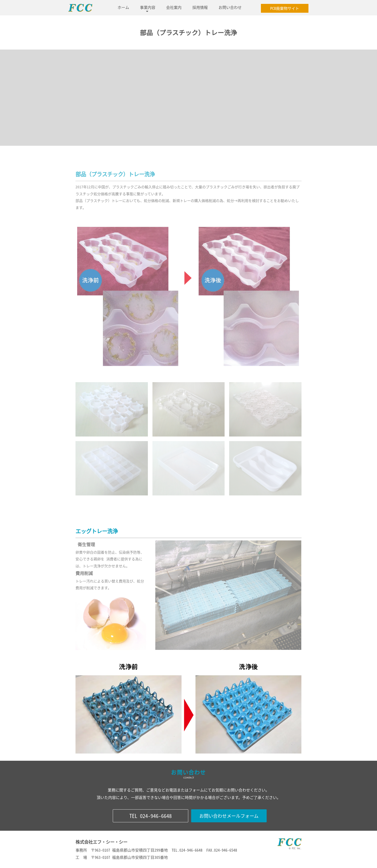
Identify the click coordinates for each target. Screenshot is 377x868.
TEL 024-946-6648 (151, 816)
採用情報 (200, 7)
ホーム (123, 7)
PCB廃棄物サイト (285, 8)
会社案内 (174, 7)
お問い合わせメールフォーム (229, 816)
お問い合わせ (230, 7)
